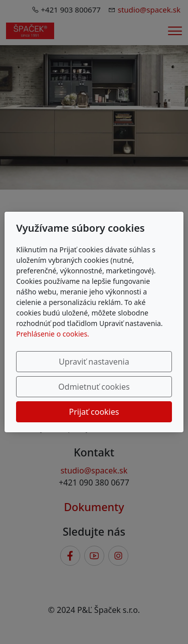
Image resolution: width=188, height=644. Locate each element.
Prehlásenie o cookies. (53, 334)
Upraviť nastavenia (94, 362)
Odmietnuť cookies (94, 387)
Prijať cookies (94, 412)
